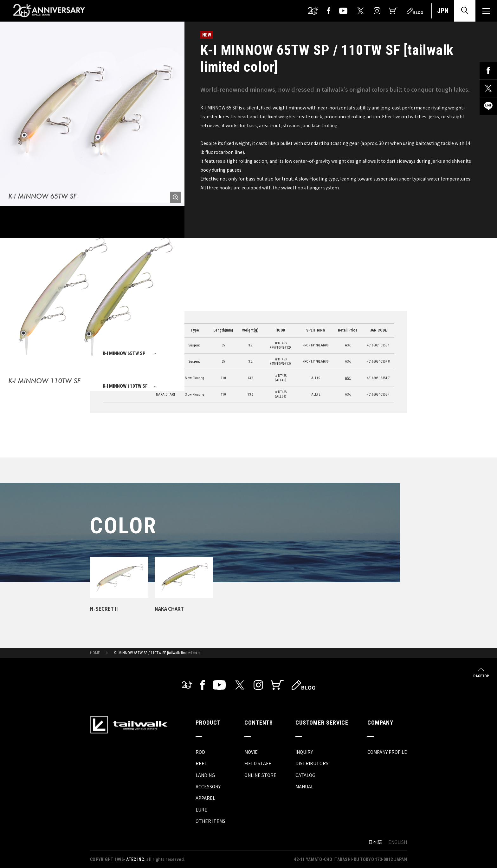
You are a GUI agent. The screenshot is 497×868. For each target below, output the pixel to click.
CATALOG (305, 775)
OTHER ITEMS (210, 821)
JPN (443, 11)
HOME (95, 653)
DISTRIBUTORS (312, 763)
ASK (348, 345)
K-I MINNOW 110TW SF (125, 386)
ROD (200, 752)
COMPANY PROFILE (387, 752)
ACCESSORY (208, 786)
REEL (201, 763)
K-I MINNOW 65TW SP (124, 353)
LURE (201, 810)
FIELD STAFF (258, 763)
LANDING (205, 775)
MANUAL (304, 786)
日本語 (375, 842)
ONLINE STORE (260, 775)
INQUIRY (304, 752)
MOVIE (251, 752)
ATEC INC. (136, 859)
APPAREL (205, 798)
